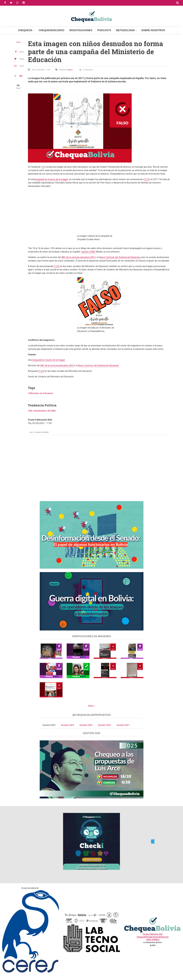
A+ (21, 76)
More (91, 706)
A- (15, 76)
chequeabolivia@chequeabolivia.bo (152, 937)
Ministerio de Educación (41, 393)
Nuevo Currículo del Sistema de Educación (120, 257)
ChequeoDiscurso (51, 30)
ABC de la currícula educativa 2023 (78, 257)
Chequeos (25, 30)
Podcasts (104, 30)
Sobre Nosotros (153, 30)
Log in (32, 432)
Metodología (125, 30)
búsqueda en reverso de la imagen (51, 179)
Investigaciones (81, 30)
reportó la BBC (88, 252)
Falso (70, 70)
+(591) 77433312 (153, 940)
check (18, 42)
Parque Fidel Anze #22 (152, 934)
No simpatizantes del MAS (43, 411)
